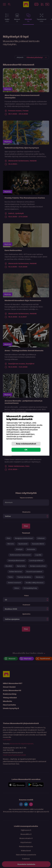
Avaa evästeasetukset (26, 444)
